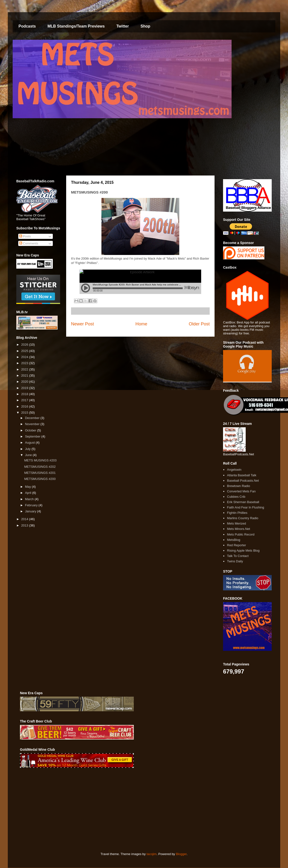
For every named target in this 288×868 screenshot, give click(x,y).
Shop (145, 26)
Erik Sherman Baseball (243, 502)
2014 (25, 519)
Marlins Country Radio (243, 518)
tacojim (151, 854)
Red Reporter (236, 545)
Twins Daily (235, 561)
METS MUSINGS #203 (40, 460)
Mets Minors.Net (238, 529)
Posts (25, 236)
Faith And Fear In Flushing (245, 507)
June (29, 455)
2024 (25, 357)
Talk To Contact (238, 556)
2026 (25, 345)
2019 (25, 388)
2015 (25, 413)
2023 (25, 363)
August (30, 443)
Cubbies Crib (236, 497)
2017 (25, 400)
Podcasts (27, 26)
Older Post (199, 324)
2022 (25, 369)
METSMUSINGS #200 (40, 479)
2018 (25, 394)
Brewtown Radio (238, 486)
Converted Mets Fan (241, 491)
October (31, 430)
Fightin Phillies (237, 513)
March (30, 499)
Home (141, 324)
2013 (25, 525)
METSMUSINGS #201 (40, 473)
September (33, 436)
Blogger (181, 854)
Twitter (122, 26)
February (32, 505)
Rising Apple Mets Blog (243, 551)
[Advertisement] (90, 810)
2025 (25, 351)
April (29, 493)
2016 (25, 406)
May (28, 487)
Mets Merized (236, 523)
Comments (29, 243)
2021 (25, 375)
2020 (25, 382)
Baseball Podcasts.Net (243, 481)
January (31, 511)
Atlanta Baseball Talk (242, 475)
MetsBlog (234, 540)
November (33, 424)
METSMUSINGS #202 (40, 467)
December (33, 418)
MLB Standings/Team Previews (76, 26)
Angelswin (234, 470)
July (28, 449)
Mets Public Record (241, 534)
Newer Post (82, 324)
